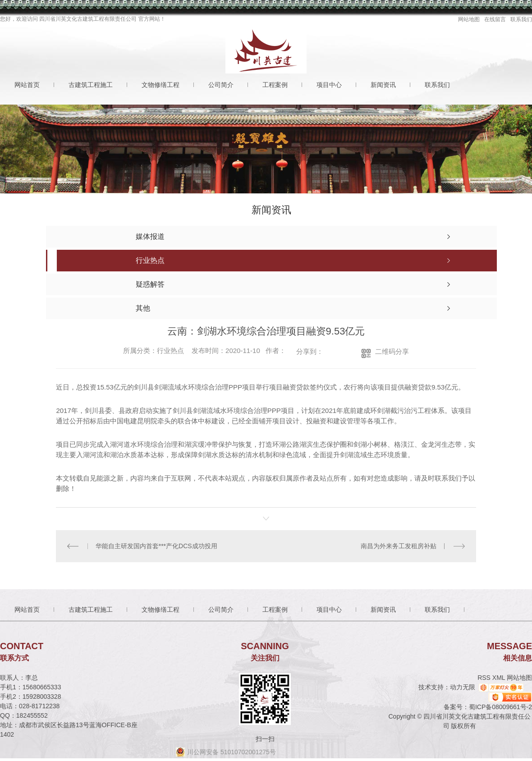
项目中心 (329, 85)
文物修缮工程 (161, 85)
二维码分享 (392, 351)
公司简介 (221, 85)
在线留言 (495, 19)
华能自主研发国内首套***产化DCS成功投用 (156, 546)
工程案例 (275, 85)
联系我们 (521, 19)
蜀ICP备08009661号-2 (500, 707)
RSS (485, 678)
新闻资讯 (383, 85)
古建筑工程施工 (91, 85)
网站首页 (27, 85)
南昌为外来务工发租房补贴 (399, 546)
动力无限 (463, 687)
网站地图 (469, 19)
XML (500, 678)
